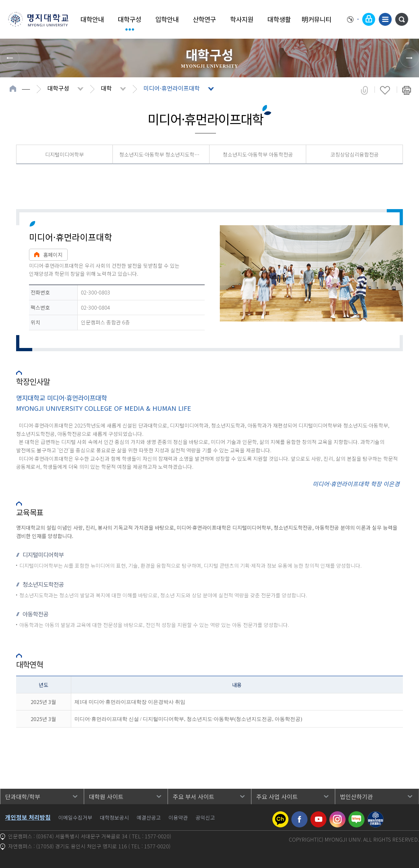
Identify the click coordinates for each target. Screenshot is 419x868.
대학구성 (130, 19)
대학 (106, 88)
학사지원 (242, 19)
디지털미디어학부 (64, 154)
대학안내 (92, 19)
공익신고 (205, 817)
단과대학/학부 (23, 796)
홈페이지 (48, 255)
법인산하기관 (356, 796)
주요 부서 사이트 (194, 796)
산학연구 (204, 19)
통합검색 (402, 19)
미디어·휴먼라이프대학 (172, 88)
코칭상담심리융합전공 (355, 154)
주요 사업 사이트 (277, 796)
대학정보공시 (114, 817)
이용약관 (178, 817)
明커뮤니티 (317, 19)
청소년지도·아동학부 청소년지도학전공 (162, 154)
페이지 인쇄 (407, 90)
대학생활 (279, 19)
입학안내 (167, 19)
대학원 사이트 (106, 796)
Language (353, 19)
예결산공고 (149, 817)
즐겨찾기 (385, 90)
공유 (364, 90)
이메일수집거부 (75, 817)
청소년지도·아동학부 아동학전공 (258, 154)
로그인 (369, 19)
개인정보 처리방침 (28, 817)
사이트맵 (385, 19)
